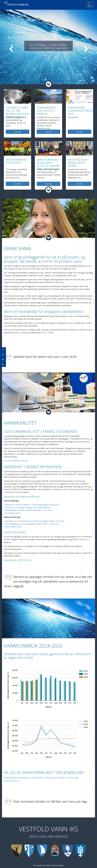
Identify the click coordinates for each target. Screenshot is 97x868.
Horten (70, 778)
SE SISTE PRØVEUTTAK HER (16, 461)
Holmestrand (11, 781)
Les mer (18, 132)
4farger (61, 865)
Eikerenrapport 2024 (13, 527)
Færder (61, 778)
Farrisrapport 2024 (13, 513)
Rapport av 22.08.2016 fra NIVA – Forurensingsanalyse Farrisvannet (32, 505)
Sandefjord (37, 778)
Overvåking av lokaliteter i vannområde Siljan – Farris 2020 (29, 510)
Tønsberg (50, 778)
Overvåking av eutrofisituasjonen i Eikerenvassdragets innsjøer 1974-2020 (35, 521)
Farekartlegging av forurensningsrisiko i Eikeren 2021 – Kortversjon (32, 524)
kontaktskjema (83, 539)
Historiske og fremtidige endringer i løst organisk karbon (28, 508)
